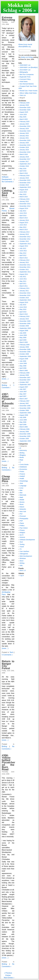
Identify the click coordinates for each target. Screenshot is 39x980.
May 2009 (23, 338)
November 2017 (25, 159)
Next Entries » (9, 978)
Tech (11, 652)
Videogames (24, 554)
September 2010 (25, 300)
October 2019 (24, 147)
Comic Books (24, 465)
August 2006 (24, 415)
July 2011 (23, 277)
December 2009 (25, 321)
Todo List (23, 95)
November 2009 (25, 324)
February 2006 (25, 429)
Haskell (22, 476)
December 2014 (25, 204)
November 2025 (25, 110)
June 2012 (23, 251)
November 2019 (25, 145)
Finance (22, 474)
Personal (23, 516)
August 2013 (24, 223)
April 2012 (23, 255)
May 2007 (23, 394)
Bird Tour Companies (27, 75)
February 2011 (25, 288)
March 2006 (24, 427)
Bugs (21, 460)
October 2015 (24, 185)
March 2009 (24, 342)
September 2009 (25, 328)
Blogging (23, 455)
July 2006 (23, 417)
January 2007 (24, 403)
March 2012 (24, 258)
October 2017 (24, 162)
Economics (23, 469)
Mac (21, 490)
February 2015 (25, 199)
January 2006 (24, 432)
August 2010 (24, 302)
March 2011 (24, 286)
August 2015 (24, 190)
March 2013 (24, 230)
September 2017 (25, 164)
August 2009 (24, 331)
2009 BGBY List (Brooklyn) (29, 67)
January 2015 (24, 201)
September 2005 (25, 441)
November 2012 (25, 239)
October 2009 (24, 326)
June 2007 (23, 392)
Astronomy (23, 450)
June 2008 (23, 363)
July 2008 (23, 361)
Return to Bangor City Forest (8, 665)
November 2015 (25, 183)
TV (21, 549)
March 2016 (24, 173)
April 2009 (23, 340)
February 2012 (25, 260)
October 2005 (24, 439)
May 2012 (23, 253)
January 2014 (24, 220)
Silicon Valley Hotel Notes (28, 93)
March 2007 (24, 399)
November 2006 (25, 408)
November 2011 (25, 267)
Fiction (22, 472)
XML (21, 566)
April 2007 (23, 396)
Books (22, 457)
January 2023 (24, 133)
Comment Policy (25, 79)
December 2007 (25, 378)
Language (23, 486)
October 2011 (24, 270)
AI (20, 448)
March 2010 (24, 314)
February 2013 (25, 232)
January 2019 (24, 150)
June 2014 (23, 213)
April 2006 (23, 425)
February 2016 (25, 176)
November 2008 (25, 352)
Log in (22, 575)
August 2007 (24, 387)
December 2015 (25, 180)
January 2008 (24, 375)
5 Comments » (7, 655)
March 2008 (24, 371)
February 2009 (25, 345)
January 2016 (24, 178)
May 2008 (23, 366)
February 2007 (25, 401)
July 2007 (23, 389)
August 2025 (24, 112)
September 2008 (25, 356)
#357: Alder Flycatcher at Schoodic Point (9, 400)
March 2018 (24, 154)
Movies (22, 502)
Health (22, 479)
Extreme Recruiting (8, 19)
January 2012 (24, 262)
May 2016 (23, 169)
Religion (22, 533)
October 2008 (24, 354)
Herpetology (24, 481)
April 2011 (23, 284)
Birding (4, 385)
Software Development (27, 540)
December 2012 (25, 237)
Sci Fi (22, 535)
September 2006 (25, 413)
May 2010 (23, 309)
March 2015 (24, 197)
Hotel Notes (24, 82)
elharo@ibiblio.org (25, 47)
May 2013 (23, 227)
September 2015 (25, 187)
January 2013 (24, 234)
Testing (22, 544)
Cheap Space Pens (6, 479)
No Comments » (8, 182)
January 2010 (24, 319)
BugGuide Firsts (25, 77)
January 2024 (24, 129)
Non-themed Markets (27, 84)
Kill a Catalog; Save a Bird (8, 192)
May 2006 (23, 422)
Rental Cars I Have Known (29, 91)
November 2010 (25, 295)
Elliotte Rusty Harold (25, 44)
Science (22, 537)
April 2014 (23, 216)
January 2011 (24, 291)
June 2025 (23, 115)
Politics (22, 526)
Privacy (22, 530)
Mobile (22, 500)
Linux (22, 488)
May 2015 (23, 194)
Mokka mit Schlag (17, 8)
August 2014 (24, 208)
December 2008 (25, 349)
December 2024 (25, 126)
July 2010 (23, 305)
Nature (22, 507)
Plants (22, 523)
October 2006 (24, 410)
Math (21, 497)
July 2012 (23, 248)
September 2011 (25, 272)
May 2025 (23, 117)
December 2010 (25, 293)
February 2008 (25, 373)
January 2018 (24, 157)
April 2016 (23, 171)
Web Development (26, 556)
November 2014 (25, 206)
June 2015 (23, 192)
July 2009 (23, 333)
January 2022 (24, 136)
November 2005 (25, 436)
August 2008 (24, 359)
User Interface (24, 551)
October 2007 (24, 382)
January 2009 (24, 347)
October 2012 (24, 241)
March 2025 (24, 119)
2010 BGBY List (25, 70)
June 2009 (23, 335)
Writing (22, 563)
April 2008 (23, 368)
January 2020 (24, 143)
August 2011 (24, 274)
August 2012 (24, 246)
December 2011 (25, 265)
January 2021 (24, 138)
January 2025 (24, 124)
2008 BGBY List (25, 65)
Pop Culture (24, 528)
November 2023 (25, 131)
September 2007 (25, 385)
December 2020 (25, 140)
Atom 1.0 (23, 570)
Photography (24, 519)
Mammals (23, 495)
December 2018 (25, 152)
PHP (21, 521)
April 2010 (23, 312)
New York (23, 512)
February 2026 (25, 103)
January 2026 (24, 105)
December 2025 (25, 107)
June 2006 (23, 420)
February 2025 (25, 122)
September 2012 (25, 244)
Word (22, 561)
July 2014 (23, 211)
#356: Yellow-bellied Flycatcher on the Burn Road (9, 762)
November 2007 (25, 380)
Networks (23, 509)
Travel (22, 547)
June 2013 (23, 225)
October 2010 (24, 298)
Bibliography (24, 72)
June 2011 (23, 279)
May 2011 (23, 281)
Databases (23, 467)
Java (21, 483)
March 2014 (24, 218)
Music (22, 504)
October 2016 (24, 166)
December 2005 (25, 434)
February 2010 (25, 316)
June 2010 (23, 307)
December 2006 (25, 406)
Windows (23, 558)
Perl (21, 514)
